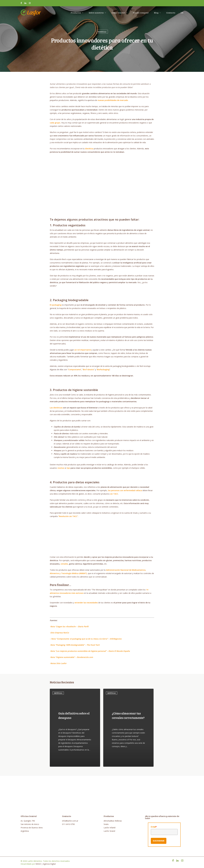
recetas (61, 468)
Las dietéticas (56, 408)
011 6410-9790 (68, 824)
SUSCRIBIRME (159, 841)
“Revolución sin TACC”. (68, 516)
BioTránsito (88, 369)
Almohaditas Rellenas (113, 821)
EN (182, 13)
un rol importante (83, 350)
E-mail (154, 827)
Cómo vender (119, 13)
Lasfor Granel (109, 831)
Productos (77, 13)
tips (68, 468)
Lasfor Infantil (110, 828)
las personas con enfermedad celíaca (125, 490)
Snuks (106, 824)
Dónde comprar (141, 13)
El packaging (56, 305)
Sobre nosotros (97, 13)
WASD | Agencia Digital (46, 864)
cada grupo (55, 123)
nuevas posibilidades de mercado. (113, 100)
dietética (89, 149)
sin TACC (114, 494)
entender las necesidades (86, 603)
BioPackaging (103, 369)
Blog (157, 13)
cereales (64, 564)
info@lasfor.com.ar (70, 821)
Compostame (74, 369)
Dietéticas (102, 32)
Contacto (171, 13)
